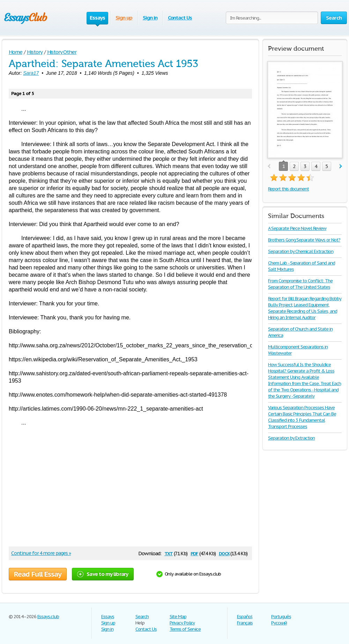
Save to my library (103, 574)
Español (245, 617)
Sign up (124, 18)
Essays (108, 617)
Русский (279, 623)
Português (281, 617)
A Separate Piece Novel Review (297, 228)
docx (224, 553)
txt (169, 553)
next (341, 167)
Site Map (178, 617)
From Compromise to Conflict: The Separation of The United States (300, 284)
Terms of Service (185, 629)
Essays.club (48, 617)
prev (269, 167)
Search (142, 617)
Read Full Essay (38, 574)
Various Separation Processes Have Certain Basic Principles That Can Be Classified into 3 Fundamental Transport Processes (302, 417)
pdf (194, 553)
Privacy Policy (182, 623)
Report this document (288, 189)
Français (245, 623)
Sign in (150, 18)
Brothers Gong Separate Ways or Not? (304, 240)
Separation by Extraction (291, 438)
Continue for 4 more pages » (41, 553)
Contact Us (180, 18)
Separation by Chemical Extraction (301, 251)
